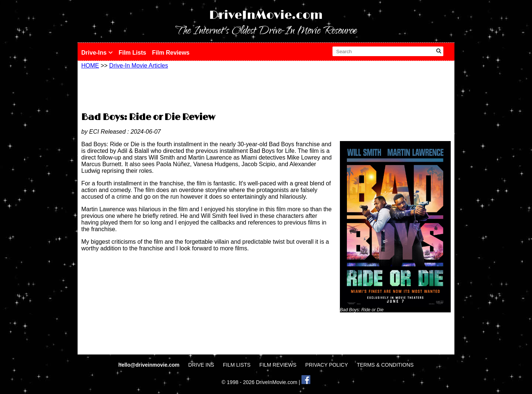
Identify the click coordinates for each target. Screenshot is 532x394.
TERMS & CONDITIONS (385, 365)
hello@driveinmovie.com (149, 365)
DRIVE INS (201, 365)
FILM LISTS (237, 365)
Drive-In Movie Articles (139, 66)
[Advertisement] (266, 89)
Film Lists (132, 53)
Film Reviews (171, 53)
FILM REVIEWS (278, 365)
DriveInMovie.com (266, 15)
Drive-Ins (97, 53)
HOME (90, 66)
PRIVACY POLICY (326, 365)
